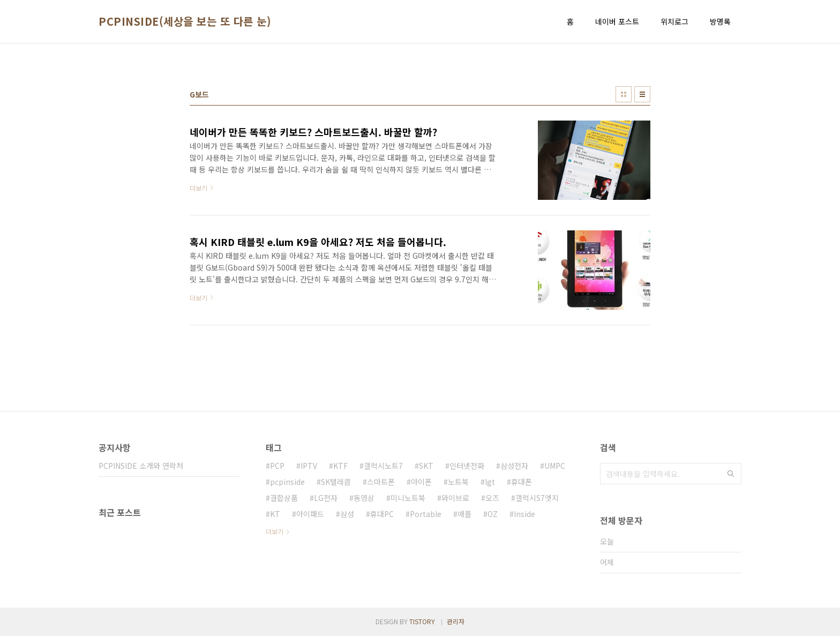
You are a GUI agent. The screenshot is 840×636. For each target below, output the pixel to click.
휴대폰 (522, 482)
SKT (426, 466)
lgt (490, 482)
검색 (731, 474)
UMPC (555, 466)
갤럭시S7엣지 (537, 498)
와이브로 (455, 498)
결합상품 (284, 498)
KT (275, 514)
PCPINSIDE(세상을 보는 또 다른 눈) (185, 21)
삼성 (347, 514)
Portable (426, 514)
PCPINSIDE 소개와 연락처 (141, 466)
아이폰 (421, 482)
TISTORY (422, 621)
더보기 (275, 531)
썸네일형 (624, 94)
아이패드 (310, 514)
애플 (464, 514)
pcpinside (287, 482)
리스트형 (642, 94)
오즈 (492, 498)
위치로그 (674, 21)
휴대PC (382, 514)
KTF (340, 466)
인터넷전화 (467, 466)
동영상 (364, 498)
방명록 (720, 21)
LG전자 (326, 498)
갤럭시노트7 (383, 466)
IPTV (309, 466)
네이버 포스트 (617, 21)
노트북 (458, 482)
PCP (277, 466)
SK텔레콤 (336, 482)
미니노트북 (408, 498)
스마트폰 (381, 482)
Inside (524, 514)
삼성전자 (514, 466)
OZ (493, 514)
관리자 (456, 621)
